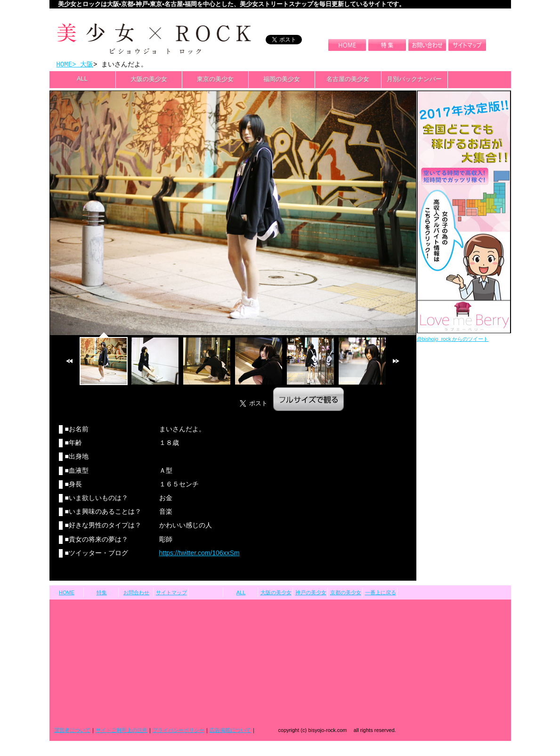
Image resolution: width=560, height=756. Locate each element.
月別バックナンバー (414, 80)
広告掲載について (230, 731)
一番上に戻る (381, 593)
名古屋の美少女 (348, 80)
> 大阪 (83, 65)
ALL (82, 79)
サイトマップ (171, 593)
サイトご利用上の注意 (122, 731)
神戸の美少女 (311, 593)
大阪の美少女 (149, 80)
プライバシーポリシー (179, 731)
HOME (65, 65)
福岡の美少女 (282, 80)
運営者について (72, 731)
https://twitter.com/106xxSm (199, 554)
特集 (102, 593)
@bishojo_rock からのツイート (453, 340)
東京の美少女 (215, 80)
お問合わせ (136, 593)
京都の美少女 (346, 593)
